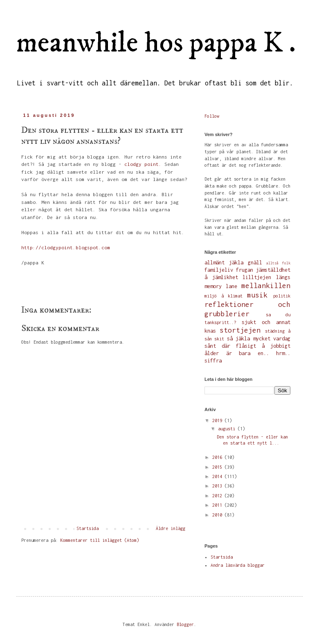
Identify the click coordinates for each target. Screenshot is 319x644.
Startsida (88, 528)
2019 (218, 420)
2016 (218, 457)
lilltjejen (257, 277)
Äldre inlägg (171, 528)
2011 (218, 505)
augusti (228, 429)
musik (257, 295)
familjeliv (219, 270)
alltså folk (278, 263)
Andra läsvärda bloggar (238, 565)
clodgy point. (143, 164)
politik (282, 296)
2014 (218, 476)
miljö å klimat (224, 296)
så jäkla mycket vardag (259, 339)
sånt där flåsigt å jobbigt (247, 346)
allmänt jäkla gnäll (233, 263)
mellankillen (266, 286)
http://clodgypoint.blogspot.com (66, 248)
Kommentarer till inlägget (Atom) (100, 540)
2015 (218, 467)
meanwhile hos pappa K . (156, 43)
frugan (245, 270)
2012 (218, 496)
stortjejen (240, 330)
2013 (218, 486)
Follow (212, 116)
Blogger (185, 624)
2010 (218, 515)
